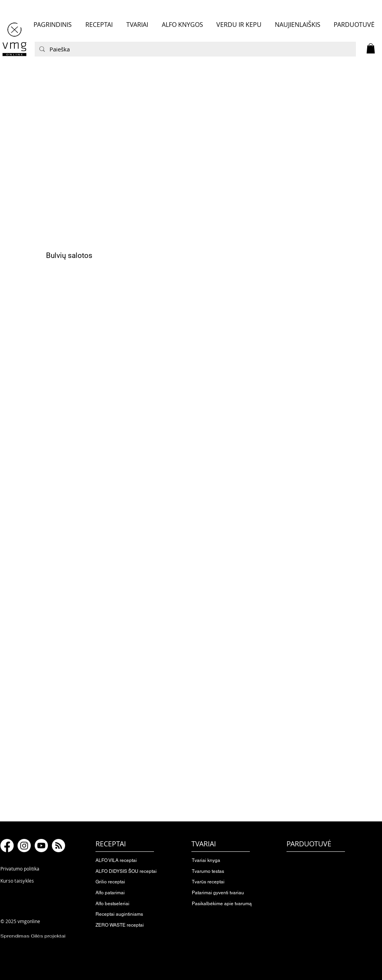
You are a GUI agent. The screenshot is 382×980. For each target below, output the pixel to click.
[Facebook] (7, 846)
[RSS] (58, 846)
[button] (371, 48)
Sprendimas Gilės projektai (33, 936)
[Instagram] (24, 846)
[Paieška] (195, 49)
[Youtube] (41, 846)
